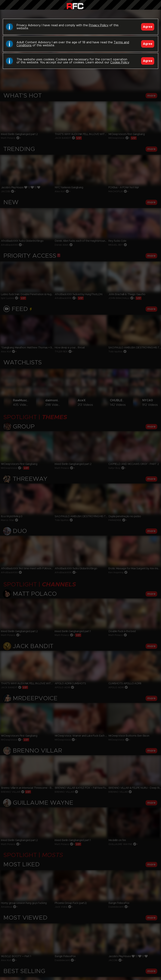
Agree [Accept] (148, 27)
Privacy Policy (99, 25)
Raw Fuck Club (75, 6)
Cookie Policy (120, 62)
